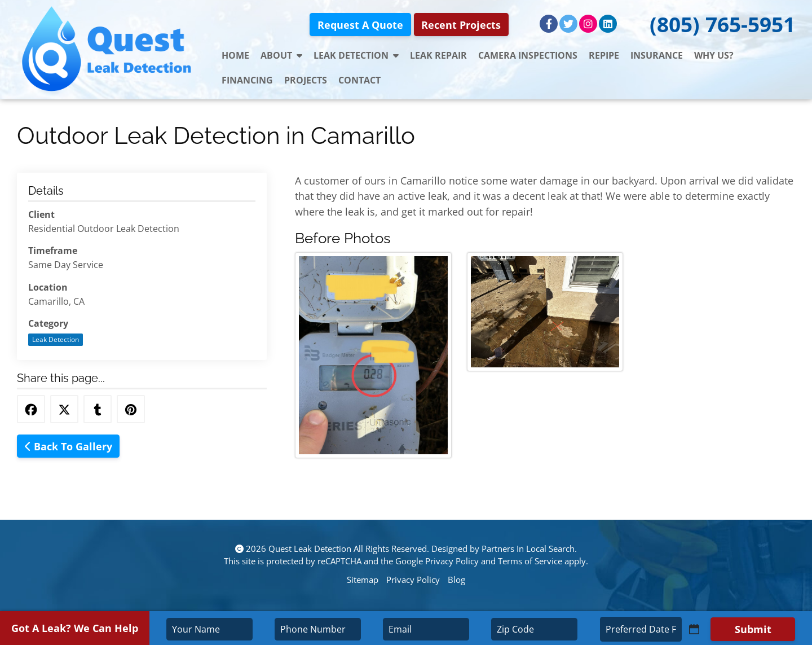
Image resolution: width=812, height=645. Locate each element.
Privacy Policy (452, 561)
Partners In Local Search (528, 549)
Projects (306, 80)
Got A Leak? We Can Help (75, 628)
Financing (247, 80)
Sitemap (363, 580)
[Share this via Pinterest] (131, 409)
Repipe (604, 55)
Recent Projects (461, 25)
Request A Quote (360, 25)
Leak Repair (438, 55)
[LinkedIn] (608, 24)
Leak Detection (356, 55)
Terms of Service (530, 561)
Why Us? (714, 55)
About (281, 55)
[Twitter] (568, 24)
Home (235, 55)
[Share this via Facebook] (31, 409)
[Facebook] (549, 24)
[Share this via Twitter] (64, 409)
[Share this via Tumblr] (98, 409)
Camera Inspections (528, 55)
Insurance (657, 55)
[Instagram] (588, 24)
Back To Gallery (69, 446)
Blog (456, 580)
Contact (359, 80)
